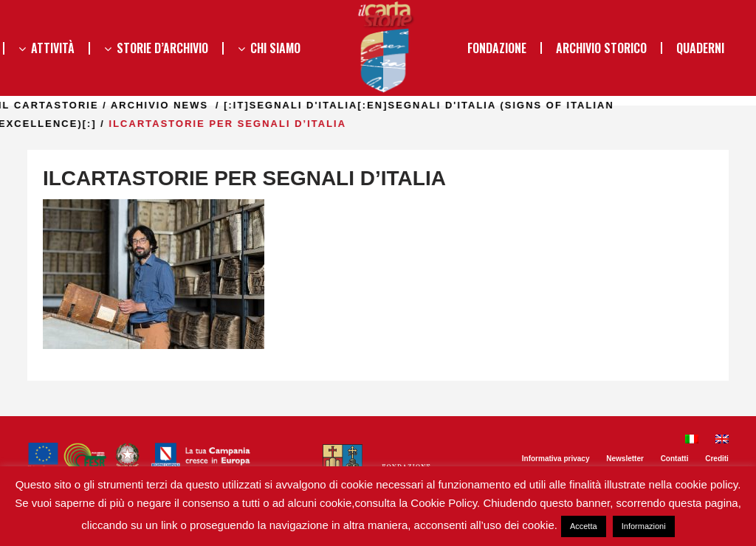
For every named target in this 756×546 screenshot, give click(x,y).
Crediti (717, 459)
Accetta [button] (584, 526)
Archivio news (233, 105)
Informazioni (644, 526)
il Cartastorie (122, 105)
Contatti (675, 459)
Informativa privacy (556, 459)
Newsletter (625, 459)
